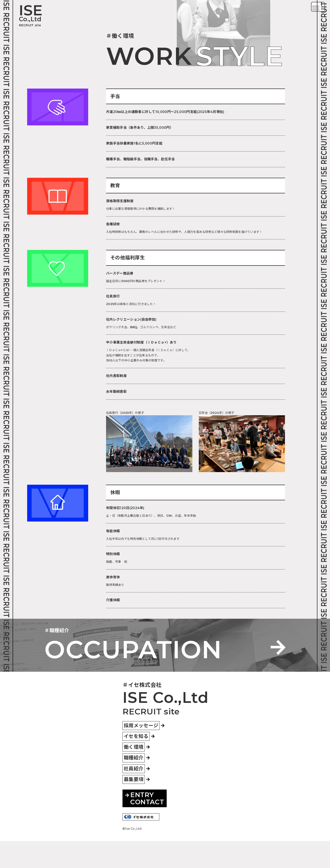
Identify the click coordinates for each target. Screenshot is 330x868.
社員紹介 (134, 796)
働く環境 (134, 774)
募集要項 (134, 806)
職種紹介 (134, 785)
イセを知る (136, 763)
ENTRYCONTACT (145, 825)
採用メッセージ (141, 753)
